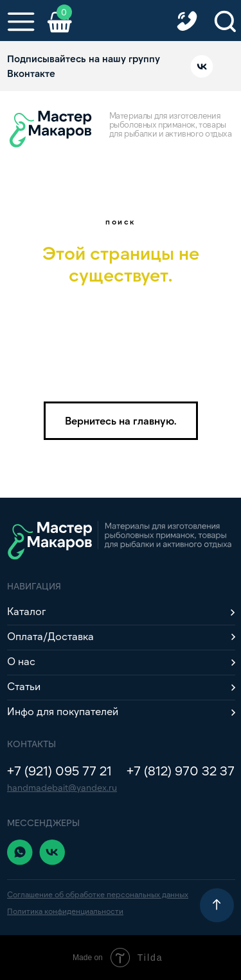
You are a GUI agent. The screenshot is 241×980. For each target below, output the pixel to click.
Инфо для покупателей (63, 711)
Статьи (24, 686)
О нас (21, 661)
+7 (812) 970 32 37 (181, 770)
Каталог (26, 611)
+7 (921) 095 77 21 (59, 770)
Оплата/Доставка (50, 636)
